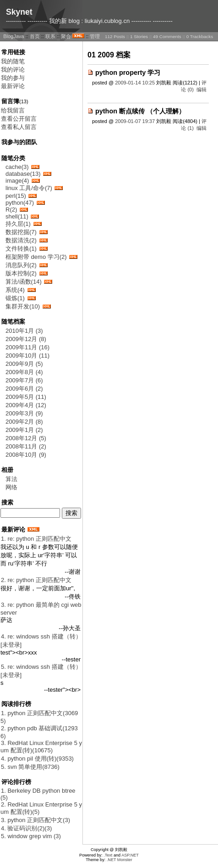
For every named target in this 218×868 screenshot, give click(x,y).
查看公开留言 (19, 119)
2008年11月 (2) (26, 446)
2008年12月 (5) (26, 438)
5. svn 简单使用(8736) (30, 767)
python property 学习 (128, 73)
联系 (50, 36)
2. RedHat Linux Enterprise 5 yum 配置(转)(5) (41, 808)
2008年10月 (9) (26, 455)
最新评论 (13, 86)
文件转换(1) (21, 249)
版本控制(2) (21, 273)
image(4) (17, 181)
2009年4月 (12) (26, 405)
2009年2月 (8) (24, 422)
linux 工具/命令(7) (29, 188)
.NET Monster (120, 860)
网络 (11, 487)
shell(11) (17, 216)
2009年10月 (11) (27, 356)
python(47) (20, 203)
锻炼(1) (15, 298)
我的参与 (13, 78)
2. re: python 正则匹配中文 (36, 580)
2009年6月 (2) (24, 389)
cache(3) (17, 167)
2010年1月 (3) (24, 331)
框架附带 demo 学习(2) (36, 257)
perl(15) (16, 196)
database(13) (23, 174)
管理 (95, 36)
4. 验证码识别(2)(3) (26, 828)
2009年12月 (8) (26, 339)
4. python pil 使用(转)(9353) (37, 759)
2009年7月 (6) (24, 380)
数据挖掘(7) (21, 232)
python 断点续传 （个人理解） (140, 111)
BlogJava (14, 36)
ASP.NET (130, 855)
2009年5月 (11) (26, 397)
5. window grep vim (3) (31, 836)
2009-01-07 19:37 (135, 121)
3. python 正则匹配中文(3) (35, 820)
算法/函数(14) (24, 282)
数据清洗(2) (21, 240)
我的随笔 (13, 61)
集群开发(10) (23, 306)
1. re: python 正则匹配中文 (36, 539)
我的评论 (13, 70)
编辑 (202, 90)
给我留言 (13, 110)
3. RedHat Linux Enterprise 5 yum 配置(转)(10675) (41, 747)
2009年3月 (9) (24, 413)
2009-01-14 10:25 (135, 83)
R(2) (11, 210)
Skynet (19, 12)
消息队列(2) (21, 265)
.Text (108, 855)
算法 (11, 479)
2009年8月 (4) (24, 372)
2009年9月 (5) (24, 364)
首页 (35, 36)
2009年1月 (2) (24, 430)
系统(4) (15, 290)
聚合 (66, 36)
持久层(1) (18, 224)
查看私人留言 (19, 127)
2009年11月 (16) (27, 347)
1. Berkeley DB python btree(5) (38, 794)
